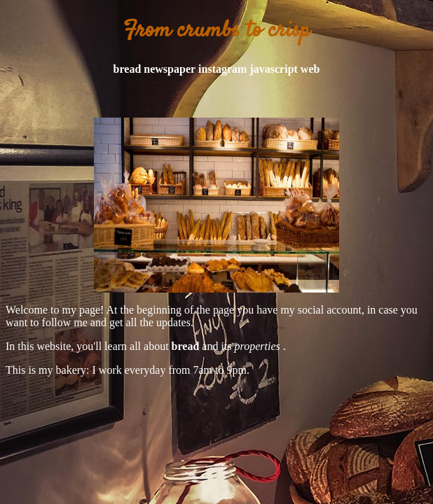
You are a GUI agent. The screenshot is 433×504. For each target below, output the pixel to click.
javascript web (284, 69)
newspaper (170, 69)
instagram (222, 69)
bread (128, 69)
